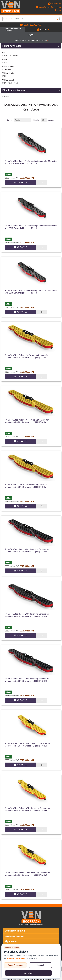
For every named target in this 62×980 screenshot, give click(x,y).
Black (7, 55)
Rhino (7, 96)
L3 (17, 83)
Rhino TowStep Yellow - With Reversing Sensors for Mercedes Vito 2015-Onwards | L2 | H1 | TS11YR (27, 809)
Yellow (15, 55)
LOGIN (58, 10)
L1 (5, 83)
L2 (11, 83)
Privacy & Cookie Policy (16, 958)
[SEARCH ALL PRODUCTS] (28, 19)
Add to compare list (42, 183)
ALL (6, 62)
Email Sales (9, 30)
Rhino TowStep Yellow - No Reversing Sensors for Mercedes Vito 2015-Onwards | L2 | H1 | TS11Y (27, 421)
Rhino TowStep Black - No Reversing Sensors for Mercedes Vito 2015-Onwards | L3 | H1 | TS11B (31, 292)
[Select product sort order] (23, 120)
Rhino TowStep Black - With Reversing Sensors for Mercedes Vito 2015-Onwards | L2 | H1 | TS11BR (27, 615)
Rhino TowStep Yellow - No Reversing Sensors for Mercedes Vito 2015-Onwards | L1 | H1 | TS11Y (27, 356)
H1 (5, 76)
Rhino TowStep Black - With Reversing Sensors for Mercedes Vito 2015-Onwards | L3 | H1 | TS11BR (27, 680)
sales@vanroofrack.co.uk (48, 7)
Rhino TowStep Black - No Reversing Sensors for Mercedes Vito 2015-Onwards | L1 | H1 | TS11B (31, 162)
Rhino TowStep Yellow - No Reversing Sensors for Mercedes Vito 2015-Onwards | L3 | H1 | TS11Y (27, 486)
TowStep (8, 69)
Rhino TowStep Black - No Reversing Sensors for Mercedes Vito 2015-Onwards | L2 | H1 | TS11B (31, 227)
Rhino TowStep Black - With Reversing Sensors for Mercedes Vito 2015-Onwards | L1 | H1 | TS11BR (27, 550)
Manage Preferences (15, 965)
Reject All (41, 965)
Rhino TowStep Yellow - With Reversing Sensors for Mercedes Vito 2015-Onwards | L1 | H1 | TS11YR (27, 744)
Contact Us (56, 4)
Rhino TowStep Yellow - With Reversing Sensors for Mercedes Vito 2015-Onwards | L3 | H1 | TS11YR (27, 874)
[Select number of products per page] (44, 120)
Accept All (28, 973)
